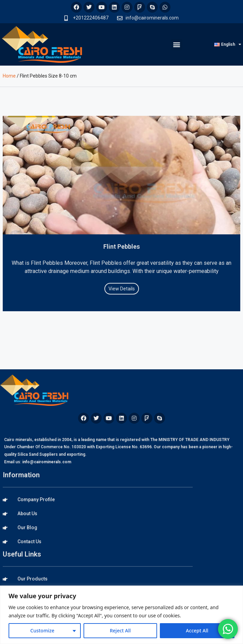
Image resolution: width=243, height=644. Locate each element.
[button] (177, 45)
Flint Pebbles (122, 246)
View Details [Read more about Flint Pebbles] (122, 289)
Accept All (197, 631)
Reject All (120, 631)
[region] (121, 615)
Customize (42, 631)
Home (9, 76)
